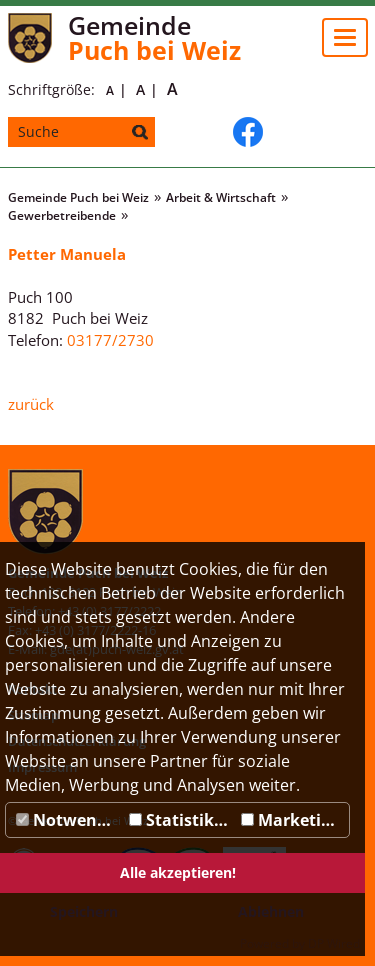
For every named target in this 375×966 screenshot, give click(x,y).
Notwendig (68, 820)
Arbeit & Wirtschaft (221, 197)
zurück (31, 404)
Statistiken (181, 820)
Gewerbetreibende (62, 215)
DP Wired (334, 943)
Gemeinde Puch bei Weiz (78, 197)
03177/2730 (110, 340)
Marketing (291, 820)
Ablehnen (271, 911)
